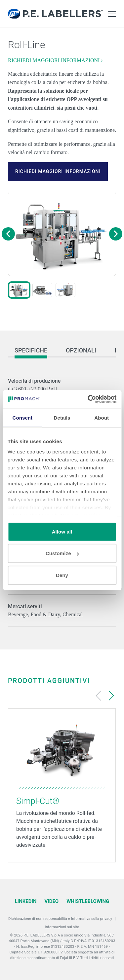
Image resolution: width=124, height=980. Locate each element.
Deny (62, 575)
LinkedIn (26, 901)
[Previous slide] (99, 696)
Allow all (62, 531)
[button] (19, 290)
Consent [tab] (22, 417)
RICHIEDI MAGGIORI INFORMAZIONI (58, 171)
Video (51, 901)
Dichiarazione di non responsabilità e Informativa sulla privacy (60, 919)
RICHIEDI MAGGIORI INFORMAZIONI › (55, 60)
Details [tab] (62, 417)
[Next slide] (111, 696)
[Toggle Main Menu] (112, 14)
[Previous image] (8, 234)
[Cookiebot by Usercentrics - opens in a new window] (88, 399)
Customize (62, 553)
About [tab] (102, 417)
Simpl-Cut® (38, 801)
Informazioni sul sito (62, 927)
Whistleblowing (88, 901)
